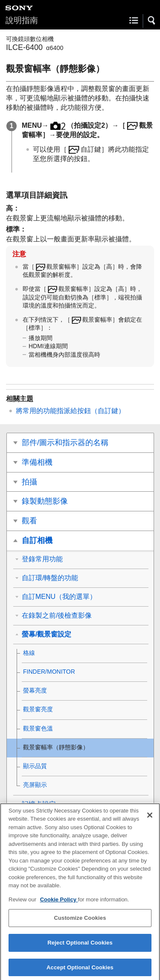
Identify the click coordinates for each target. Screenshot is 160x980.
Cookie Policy (59, 904)
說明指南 (22, 20)
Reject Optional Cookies (80, 947)
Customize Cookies (80, 923)
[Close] (150, 820)
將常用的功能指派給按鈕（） (70, 411)
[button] (152, 21)
